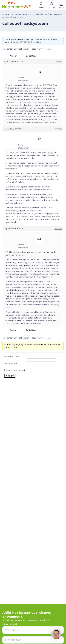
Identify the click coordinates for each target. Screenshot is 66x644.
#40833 (58, 61)
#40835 (58, 129)
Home (6, 14)
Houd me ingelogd (16, 370)
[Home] (17, 5)
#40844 (58, 229)
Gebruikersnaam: (13, 356)
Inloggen (10, 376)
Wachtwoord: (11, 364)
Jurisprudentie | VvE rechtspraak (45, 14)
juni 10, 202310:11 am (27, 42)
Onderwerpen (18, 14)
